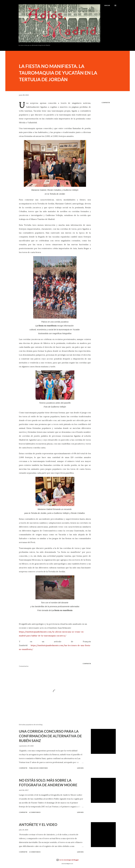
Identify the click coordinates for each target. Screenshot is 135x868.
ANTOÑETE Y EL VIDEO (38, 824)
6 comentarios (35, 812)
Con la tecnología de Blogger (68, 860)
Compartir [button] (106, 103)
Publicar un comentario (38, 768)
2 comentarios (35, 852)
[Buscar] (107, 5)
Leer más (80, 768)
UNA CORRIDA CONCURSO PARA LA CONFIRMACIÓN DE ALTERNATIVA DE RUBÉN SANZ (50, 736)
